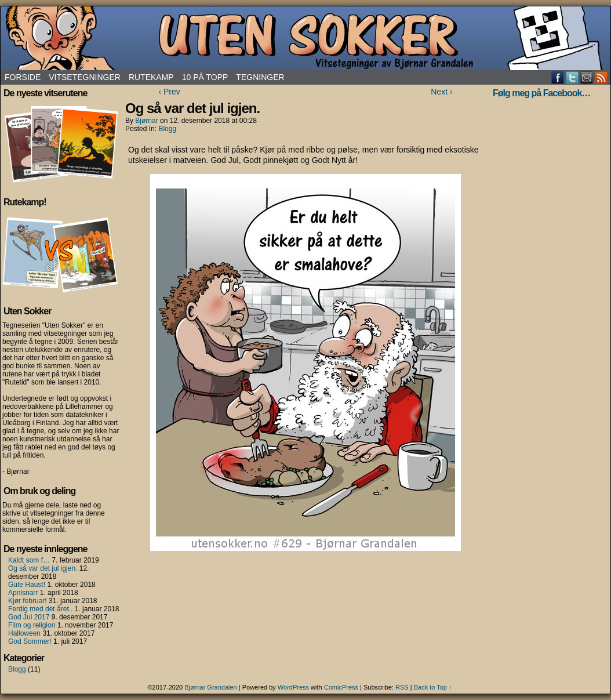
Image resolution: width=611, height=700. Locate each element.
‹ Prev (169, 92)
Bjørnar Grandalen (211, 687)
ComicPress (341, 687)
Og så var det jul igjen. (43, 568)
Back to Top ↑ (433, 687)
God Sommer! (30, 641)
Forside (23, 77)
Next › (441, 92)
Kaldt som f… (29, 560)
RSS (601, 77)
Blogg (17, 669)
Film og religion (32, 625)
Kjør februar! (28, 601)
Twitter (572, 77)
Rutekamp (151, 77)
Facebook (558, 77)
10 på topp (205, 77)
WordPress (293, 687)
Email (587, 77)
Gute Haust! (27, 585)
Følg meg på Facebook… (541, 93)
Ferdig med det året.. (40, 609)
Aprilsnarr (23, 593)
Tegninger (260, 77)
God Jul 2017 (29, 617)
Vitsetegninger (85, 77)
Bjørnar (146, 121)
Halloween (24, 633)
